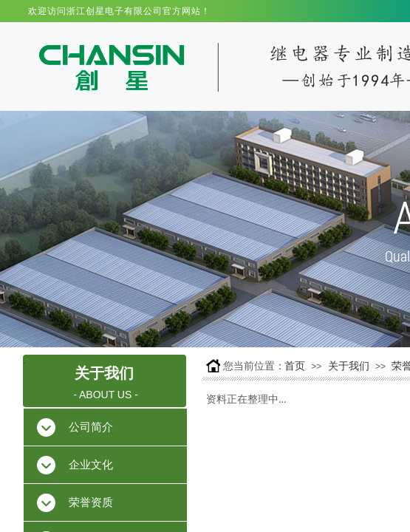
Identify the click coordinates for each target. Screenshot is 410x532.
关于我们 (349, 366)
